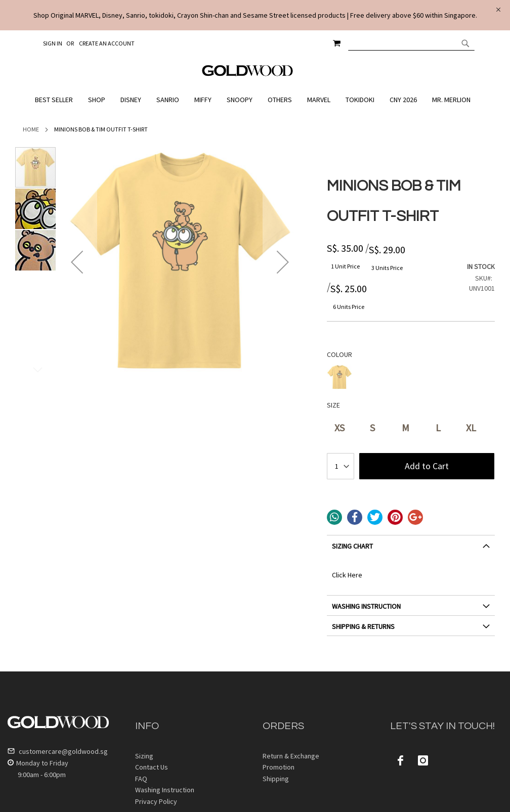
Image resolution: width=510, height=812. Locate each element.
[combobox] (411, 43)
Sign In (53, 43)
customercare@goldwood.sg (58, 751)
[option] (339, 377)
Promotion (279, 767)
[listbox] (411, 378)
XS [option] (339, 427)
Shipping (276, 779)
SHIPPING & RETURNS (363, 626)
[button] (77, 262)
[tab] (411, 550)
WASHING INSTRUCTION (366, 606)
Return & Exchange (291, 756)
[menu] (255, 100)
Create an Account (107, 43)
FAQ (141, 779)
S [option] (372, 427)
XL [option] (471, 427)
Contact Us (152, 767)
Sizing (144, 756)
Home (31, 129)
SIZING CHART (352, 546)
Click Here (347, 575)
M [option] (406, 427)
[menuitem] (56, 100)
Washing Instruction (165, 790)
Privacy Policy (156, 801)
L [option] (438, 427)
